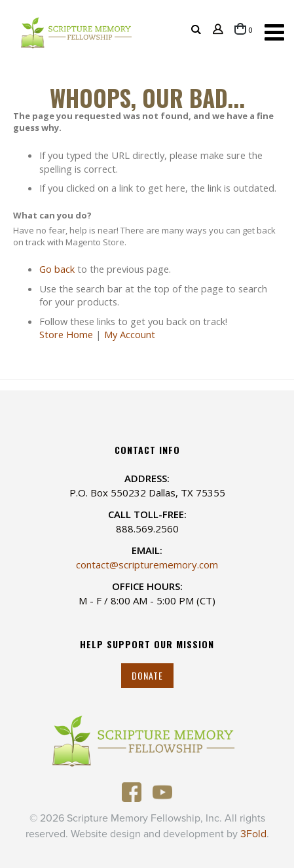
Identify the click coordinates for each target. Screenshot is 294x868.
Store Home (66, 334)
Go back (57, 269)
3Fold (253, 834)
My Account (130, 334)
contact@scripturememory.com (147, 564)
